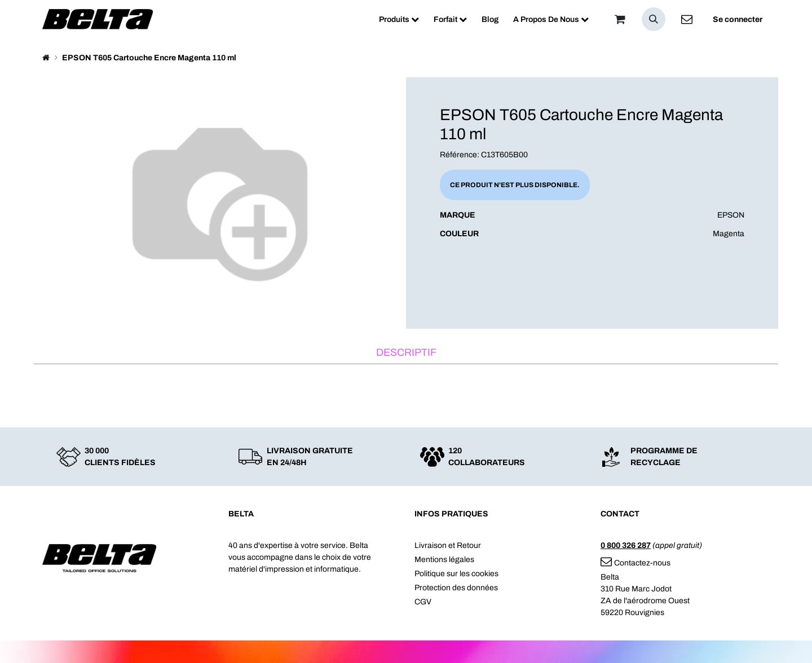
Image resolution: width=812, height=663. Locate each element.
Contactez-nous (636, 563)
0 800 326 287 (626, 545)
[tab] (406, 353)
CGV (423, 602)
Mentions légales (444, 560)
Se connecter (738, 19)
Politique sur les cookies (456, 574)
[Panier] (620, 19)
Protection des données (456, 588)
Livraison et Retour (448, 545)
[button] (654, 19)
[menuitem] (399, 19)
